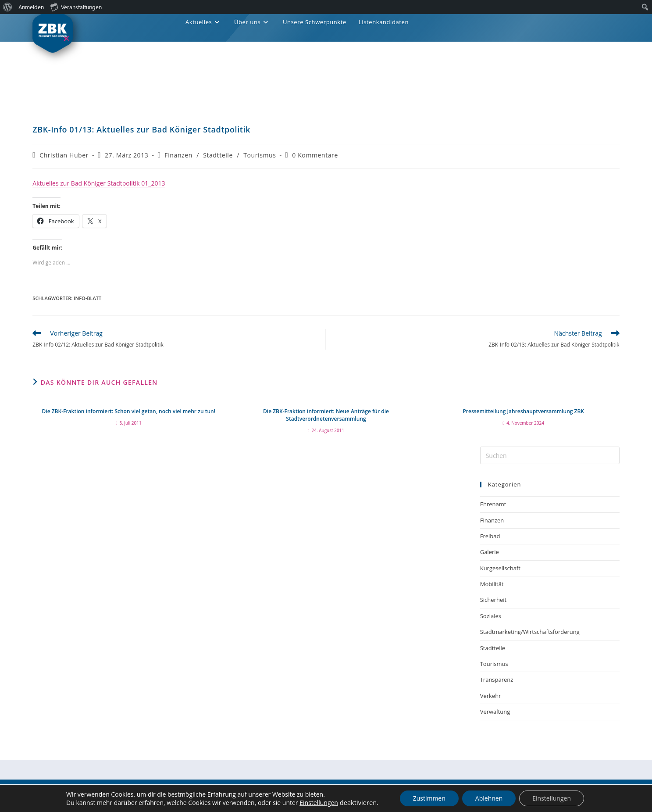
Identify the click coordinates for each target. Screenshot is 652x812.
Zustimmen (429, 798)
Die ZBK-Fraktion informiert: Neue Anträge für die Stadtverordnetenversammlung (326, 415)
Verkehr (491, 696)
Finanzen (178, 155)
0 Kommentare (315, 155)
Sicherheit (493, 600)
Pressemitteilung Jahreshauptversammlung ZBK (523, 411)
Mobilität (492, 584)
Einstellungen (319, 803)
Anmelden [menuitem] (31, 7)
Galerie (490, 552)
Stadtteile (218, 155)
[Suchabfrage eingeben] (550, 455)
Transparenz (497, 680)
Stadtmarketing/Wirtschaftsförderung (530, 632)
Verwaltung (495, 712)
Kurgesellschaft (500, 568)
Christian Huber (64, 155)
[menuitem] (8, 7)
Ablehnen (489, 798)
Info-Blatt (87, 298)
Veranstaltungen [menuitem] (76, 7)
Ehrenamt (493, 504)
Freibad (490, 536)
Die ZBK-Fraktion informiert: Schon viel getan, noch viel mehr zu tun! (129, 411)
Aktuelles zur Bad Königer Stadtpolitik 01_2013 (99, 183)
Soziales (491, 616)
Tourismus (260, 155)
